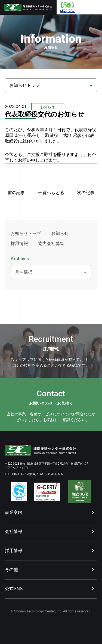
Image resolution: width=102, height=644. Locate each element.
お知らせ (60, 236)
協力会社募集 (51, 246)
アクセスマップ (17, 467)
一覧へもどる (51, 193)
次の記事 (86, 193)
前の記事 (16, 193)
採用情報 (19, 246)
